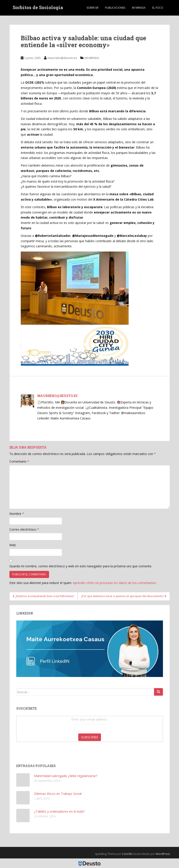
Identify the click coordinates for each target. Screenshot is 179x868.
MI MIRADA (139, 8)
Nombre (17, 514)
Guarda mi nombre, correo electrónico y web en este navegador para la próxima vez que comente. (81, 566)
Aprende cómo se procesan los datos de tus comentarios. (115, 583)
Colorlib (127, 854)
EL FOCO (158, 8)
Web (13, 545)
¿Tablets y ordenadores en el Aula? (59, 811)
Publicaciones (115, 8)
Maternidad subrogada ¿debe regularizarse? (66, 776)
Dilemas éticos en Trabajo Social (58, 794)
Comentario (19, 461)
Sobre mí (92, 8)
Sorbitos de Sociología (38, 8)
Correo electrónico (24, 529)
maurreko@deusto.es (62, 58)
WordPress (163, 854)
